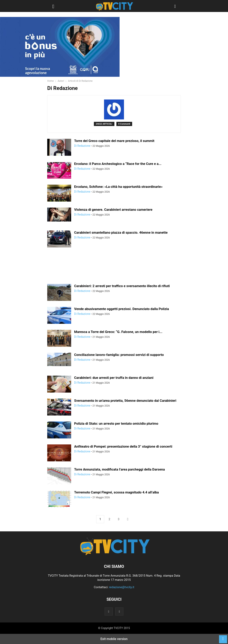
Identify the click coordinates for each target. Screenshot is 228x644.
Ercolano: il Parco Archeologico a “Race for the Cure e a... (118, 164)
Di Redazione (82, 146)
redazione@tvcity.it (122, 587)
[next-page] (128, 519)
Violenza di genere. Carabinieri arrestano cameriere (113, 210)
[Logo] (114, 554)
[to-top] (223, 637)
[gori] (60, 47)
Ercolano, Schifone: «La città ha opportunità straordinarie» (118, 187)
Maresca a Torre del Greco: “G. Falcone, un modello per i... (118, 332)
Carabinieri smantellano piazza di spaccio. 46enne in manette (121, 232)
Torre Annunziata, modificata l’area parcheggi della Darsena (119, 469)
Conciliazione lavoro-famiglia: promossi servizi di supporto (119, 355)
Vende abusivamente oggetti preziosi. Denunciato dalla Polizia (122, 309)
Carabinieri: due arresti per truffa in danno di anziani (114, 378)
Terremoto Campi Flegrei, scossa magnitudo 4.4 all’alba (116, 492)
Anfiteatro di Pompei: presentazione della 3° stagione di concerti (123, 446)
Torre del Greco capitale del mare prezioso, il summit (114, 141)
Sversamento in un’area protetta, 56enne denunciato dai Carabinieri (125, 401)
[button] (53, 6)
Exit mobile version (114, 639)
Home (50, 81)
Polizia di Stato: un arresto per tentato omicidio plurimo (116, 423)
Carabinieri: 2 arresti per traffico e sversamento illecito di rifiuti (122, 286)
